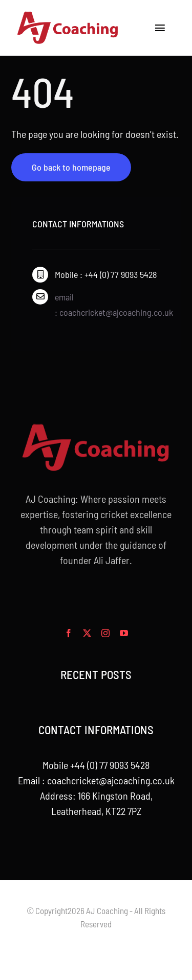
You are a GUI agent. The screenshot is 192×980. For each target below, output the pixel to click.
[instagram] (105, 633)
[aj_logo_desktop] (68, 15)
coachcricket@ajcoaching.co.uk (111, 780)
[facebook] (69, 633)
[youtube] (124, 633)
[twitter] (87, 633)
